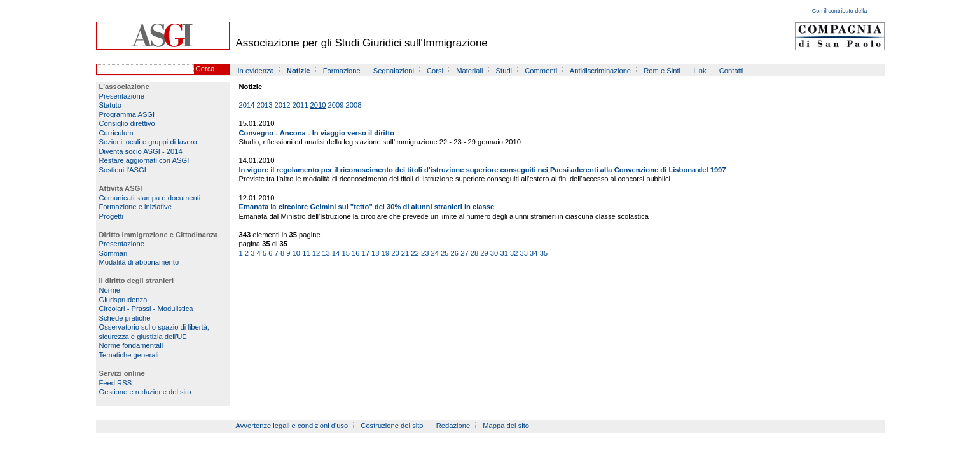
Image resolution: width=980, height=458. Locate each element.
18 (375, 253)
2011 (300, 105)
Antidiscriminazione (600, 71)
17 (366, 253)
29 (484, 253)
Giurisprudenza (123, 300)
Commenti (541, 71)
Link (700, 71)
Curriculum (116, 133)
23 (425, 253)
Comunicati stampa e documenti (150, 198)
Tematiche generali (129, 355)
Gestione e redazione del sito (145, 392)
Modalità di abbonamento (139, 262)
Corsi (435, 71)
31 (504, 253)
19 (385, 253)
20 (395, 253)
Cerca (205, 69)
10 (296, 253)
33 (524, 253)
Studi (504, 71)
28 (474, 253)
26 (455, 253)
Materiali (469, 71)
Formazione (342, 71)
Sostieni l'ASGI (123, 170)
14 (336, 253)
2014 (247, 105)
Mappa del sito (506, 426)
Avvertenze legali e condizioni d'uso (292, 426)
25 (445, 253)
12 (316, 253)
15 (345, 253)
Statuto (110, 105)
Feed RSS (116, 383)
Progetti (112, 216)
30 (494, 253)
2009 (336, 105)
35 (544, 253)
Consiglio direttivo (127, 123)
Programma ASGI (127, 114)
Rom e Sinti (662, 71)
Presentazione (122, 96)
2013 (265, 105)
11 (306, 253)
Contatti (732, 71)
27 (464, 253)
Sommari (114, 253)
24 (434, 253)
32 (514, 253)
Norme (110, 290)
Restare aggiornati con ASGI (144, 160)
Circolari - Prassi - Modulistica (146, 309)
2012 (283, 105)
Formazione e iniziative (135, 207)
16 (355, 253)
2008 (354, 105)
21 (405, 253)
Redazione (453, 426)
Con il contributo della (840, 11)
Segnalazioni (394, 71)
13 (326, 253)
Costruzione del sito (392, 426)
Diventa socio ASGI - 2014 (141, 151)
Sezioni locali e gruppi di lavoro (148, 142)
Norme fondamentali (131, 345)
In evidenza (256, 71)
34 (534, 253)
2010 (318, 105)
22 (415, 253)
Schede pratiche (125, 318)
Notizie (299, 71)
